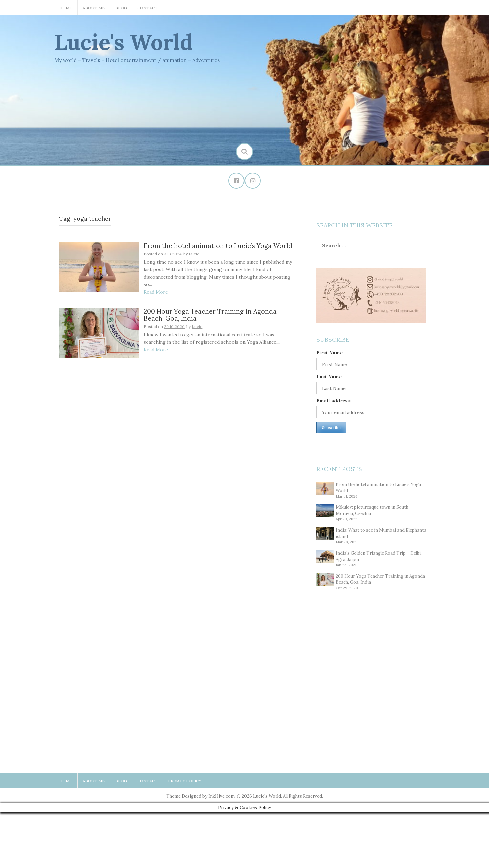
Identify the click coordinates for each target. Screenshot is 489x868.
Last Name (329, 377)
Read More (156, 293)
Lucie (194, 254)
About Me (94, 8)
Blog (121, 8)
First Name (329, 353)
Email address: (334, 401)
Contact (148, 8)
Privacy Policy (185, 781)
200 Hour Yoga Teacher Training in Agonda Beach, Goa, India (210, 316)
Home (66, 8)
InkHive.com (222, 796)
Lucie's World (124, 42)
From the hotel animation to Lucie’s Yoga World (218, 246)
